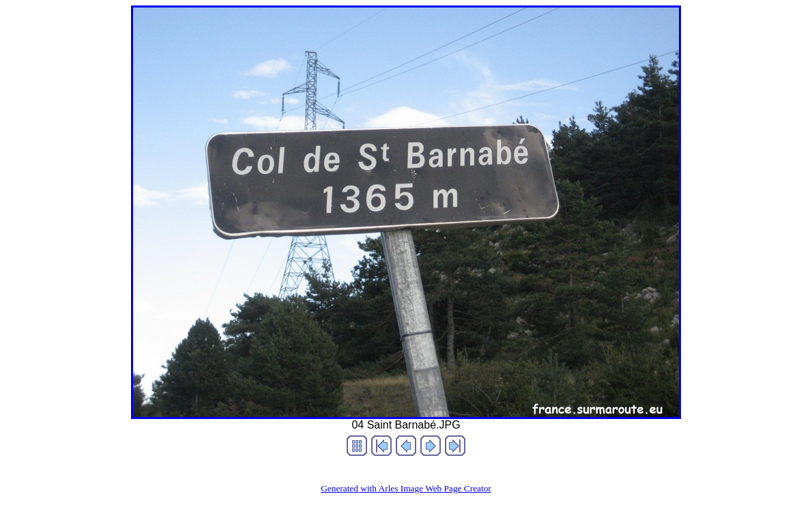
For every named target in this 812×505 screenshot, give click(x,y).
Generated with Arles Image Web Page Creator (406, 488)
